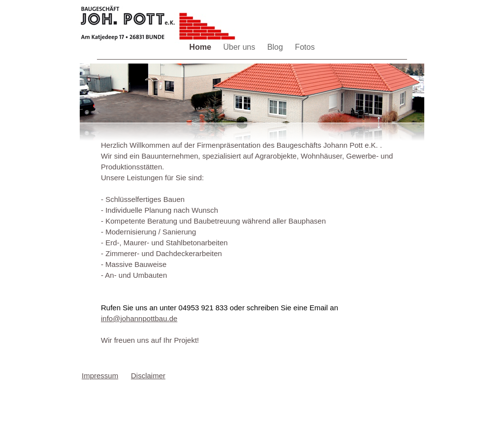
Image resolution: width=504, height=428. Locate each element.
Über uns (240, 47)
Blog (276, 47)
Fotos (305, 47)
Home (202, 47)
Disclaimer (148, 376)
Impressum (100, 376)
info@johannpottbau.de (139, 318)
